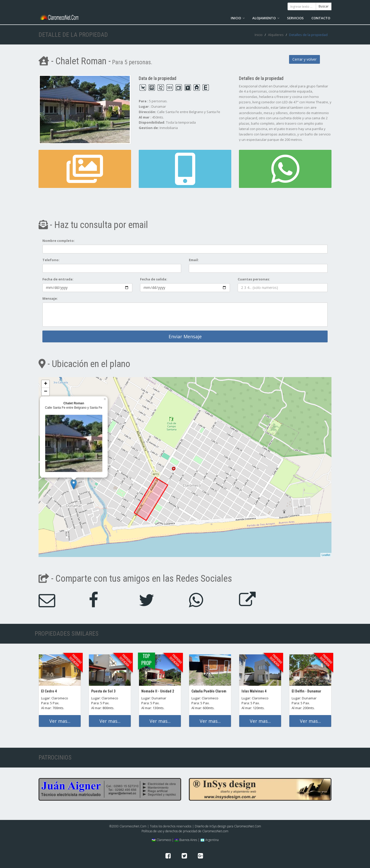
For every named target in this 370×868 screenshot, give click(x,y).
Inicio (259, 35)
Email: (194, 260)
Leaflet (326, 555)
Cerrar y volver (304, 59)
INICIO (238, 18)
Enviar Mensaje (185, 336)
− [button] (46, 392)
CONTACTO (321, 18)
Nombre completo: (59, 241)
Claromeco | (163, 840)
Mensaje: (50, 298)
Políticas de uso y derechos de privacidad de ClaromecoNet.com (185, 831)
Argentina (210, 840)
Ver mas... (60, 721)
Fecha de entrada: (58, 279)
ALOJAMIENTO (266, 18)
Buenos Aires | (187, 840)
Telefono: (51, 260)
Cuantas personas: (254, 279)
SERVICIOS (295, 18)
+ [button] (46, 384)
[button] (185, 169)
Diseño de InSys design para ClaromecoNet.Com (228, 826)
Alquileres (276, 35)
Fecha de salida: (154, 279)
